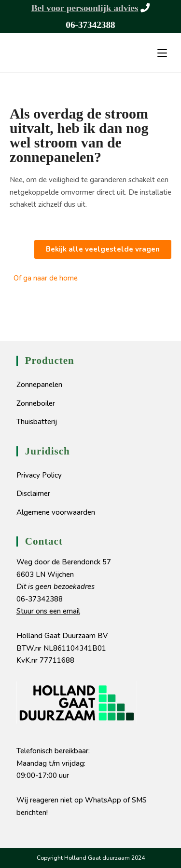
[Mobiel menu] (162, 53)
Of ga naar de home (46, 278)
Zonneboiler (36, 403)
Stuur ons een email (48, 611)
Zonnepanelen (39, 385)
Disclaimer (33, 494)
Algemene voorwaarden (56, 512)
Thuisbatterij (37, 422)
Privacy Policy (39, 475)
